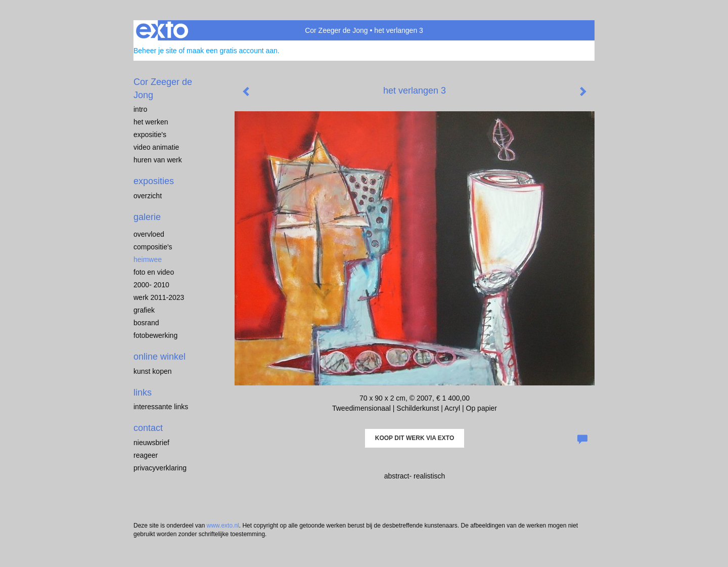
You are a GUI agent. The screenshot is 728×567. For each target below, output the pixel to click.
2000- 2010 (151, 285)
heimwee (148, 259)
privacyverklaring (160, 468)
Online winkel (160, 357)
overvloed (149, 234)
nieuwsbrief (151, 443)
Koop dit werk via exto (415, 438)
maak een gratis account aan (232, 51)
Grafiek (144, 310)
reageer (146, 455)
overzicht (148, 196)
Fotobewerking (155, 335)
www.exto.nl (223, 526)
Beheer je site (155, 51)
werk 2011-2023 (159, 297)
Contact (148, 428)
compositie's (153, 247)
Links (143, 392)
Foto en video (154, 272)
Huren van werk (158, 160)
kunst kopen (153, 371)
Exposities (154, 181)
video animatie (156, 147)
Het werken (151, 122)
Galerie (147, 217)
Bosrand (146, 323)
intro (140, 109)
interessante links (161, 407)
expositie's (150, 135)
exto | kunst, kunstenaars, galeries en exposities (162, 30)
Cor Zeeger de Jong (336, 30)
